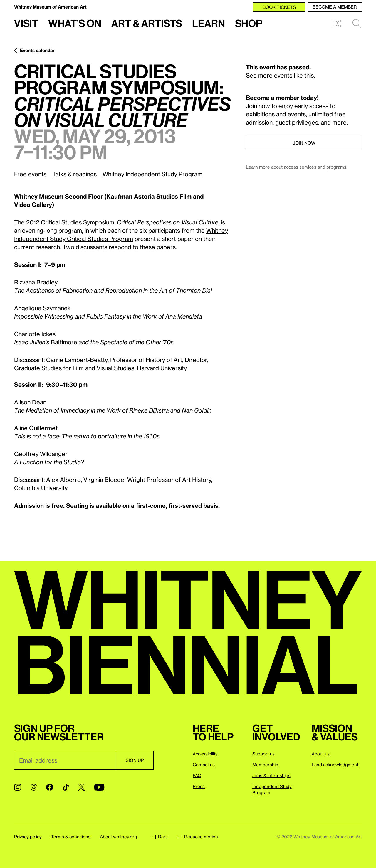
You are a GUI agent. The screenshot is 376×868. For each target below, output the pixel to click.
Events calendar (37, 50)
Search (357, 24)
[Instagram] (18, 787)
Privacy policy (28, 837)
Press (199, 786)
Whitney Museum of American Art (50, 7)
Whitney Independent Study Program (152, 174)
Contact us (204, 765)
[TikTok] (66, 787)
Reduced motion (198, 837)
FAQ (197, 775)
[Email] (65, 760)
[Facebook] (50, 787)
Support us (263, 754)
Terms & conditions (71, 837)
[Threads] (34, 787)
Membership (265, 765)
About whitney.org (118, 837)
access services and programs (315, 167)
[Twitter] (82, 787)
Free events (30, 174)
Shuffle (338, 24)
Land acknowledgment (335, 765)
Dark (159, 837)
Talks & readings (74, 174)
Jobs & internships (271, 775)
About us (321, 754)
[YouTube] (99, 787)
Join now (304, 143)
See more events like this (280, 75)
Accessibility (205, 754)
